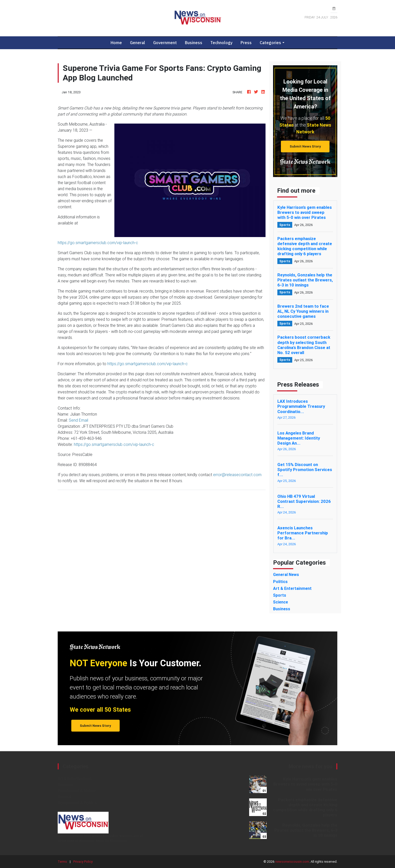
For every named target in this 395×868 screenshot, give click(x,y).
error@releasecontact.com (237, 475)
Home (118, 42)
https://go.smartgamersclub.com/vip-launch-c (98, 243)
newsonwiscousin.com (292, 862)
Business (194, 43)
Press (246, 43)
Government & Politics (77, 803)
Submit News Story (305, 146)
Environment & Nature (77, 791)
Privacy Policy (83, 862)
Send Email (78, 420)
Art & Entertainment (75, 778)
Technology (221, 43)
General (138, 43)
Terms (62, 862)
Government (165, 43)
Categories (270, 43)
